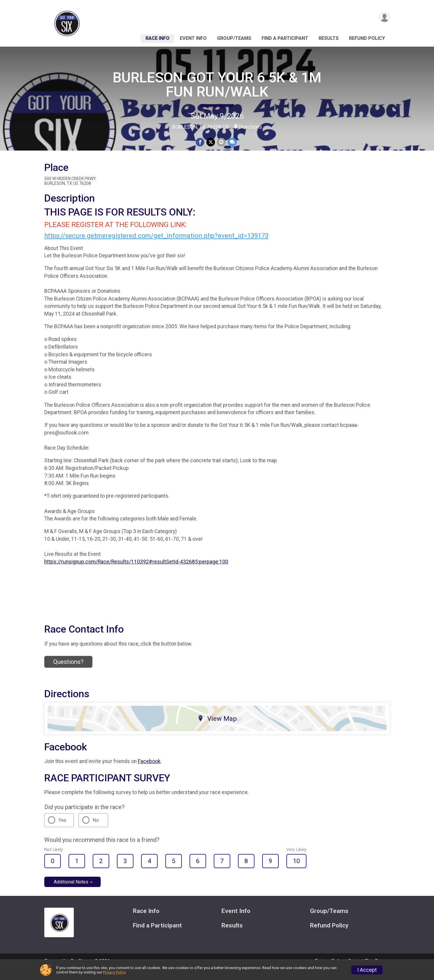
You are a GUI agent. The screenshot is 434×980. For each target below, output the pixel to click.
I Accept (367, 970)
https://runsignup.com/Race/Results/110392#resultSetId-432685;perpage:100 (136, 570)
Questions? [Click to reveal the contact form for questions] (68, 670)
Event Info (193, 38)
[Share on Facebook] (200, 142)
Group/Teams (234, 38)
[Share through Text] (232, 142)
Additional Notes (71, 890)
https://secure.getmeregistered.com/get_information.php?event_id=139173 (156, 244)
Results (329, 38)
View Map (217, 726)
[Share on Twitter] (211, 142)
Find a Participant (285, 38)
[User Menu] (384, 17)
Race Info (158, 38)
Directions (250, 127)
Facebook (149, 770)
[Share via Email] (221, 142)
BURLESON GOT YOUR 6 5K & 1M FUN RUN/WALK (217, 85)
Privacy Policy (114, 972)
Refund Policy (367, 38)
